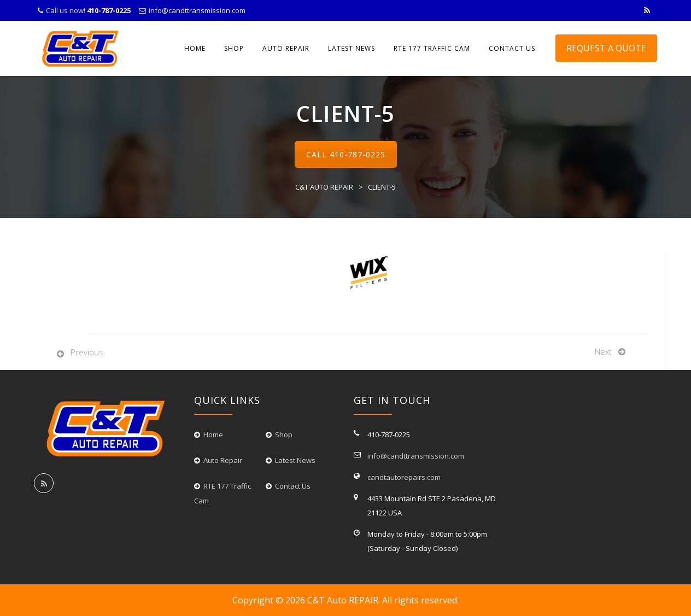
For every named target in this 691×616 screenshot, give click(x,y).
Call (346, 154)
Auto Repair (286, 48)
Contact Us (293, 486)
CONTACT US (512, 48)
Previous (87, 352)
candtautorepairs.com (404, 477)
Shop (234, 48)
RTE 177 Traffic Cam (432, 48)
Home (195, 48)
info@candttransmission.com (197, 10)
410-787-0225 (358, 154)
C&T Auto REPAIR (343, 600)
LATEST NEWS (352, 48)
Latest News (295, 460)
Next (603, 351)
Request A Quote (606, 48)
